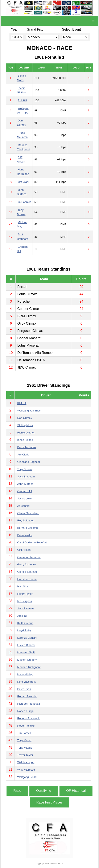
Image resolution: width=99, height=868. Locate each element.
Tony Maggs (25, 748)
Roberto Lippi (25, 711)
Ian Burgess (24, 601)
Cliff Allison (24, 550)
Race (17, 791)
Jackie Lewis (25, 498)
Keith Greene (25, 623)
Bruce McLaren (26, 447)
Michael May (25, 674)
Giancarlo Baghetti (28, 462)
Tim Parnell (24, 733)
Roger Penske (26, 726)
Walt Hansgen (26, 762)
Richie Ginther (26, 433)
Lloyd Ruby (24, 630)
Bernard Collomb (28, 528)
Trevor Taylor (25, 755)
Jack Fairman (25, 608)
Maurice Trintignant (29, 667)
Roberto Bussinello (29, 718)
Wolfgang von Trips (29, 411)
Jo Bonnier (24, 202)
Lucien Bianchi (26, 645)
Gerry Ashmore (26, 564)
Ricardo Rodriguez (29, 704)
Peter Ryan (24, 689)
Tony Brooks (25, 469)
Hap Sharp (24, 586)
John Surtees (25, 484)
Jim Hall (22, 616)
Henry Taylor (25, 594)
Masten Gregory (27, 660)
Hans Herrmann (27, 579)
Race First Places (49, 802)
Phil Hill (22, 100)
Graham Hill (24, 491)
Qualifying (44, 791)
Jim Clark (23, 182)
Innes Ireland (25, 440)
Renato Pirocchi (27, 696)
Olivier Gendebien (28, 513)
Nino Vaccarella (27, 682)
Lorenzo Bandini (27, 638)
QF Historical (76, 791)
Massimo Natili (26, 652)
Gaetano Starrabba (29, 557)
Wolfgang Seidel (27, 777)
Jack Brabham (26, 477)
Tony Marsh (24, 740)
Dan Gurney (25, 418)
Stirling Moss (25, 425)
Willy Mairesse (26, 770)
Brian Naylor (25, 535)
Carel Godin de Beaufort (32, 542)
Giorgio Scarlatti (27, 572)
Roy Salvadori (26, 520)
